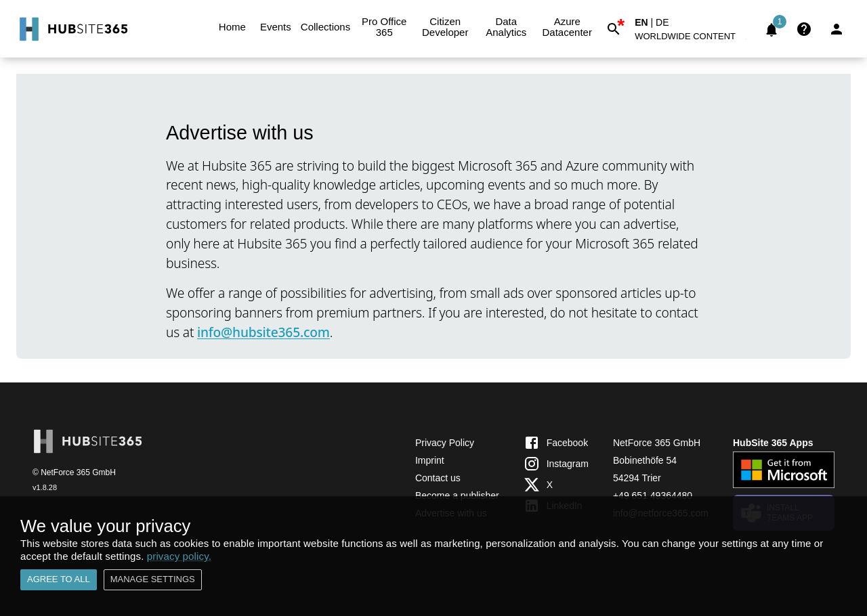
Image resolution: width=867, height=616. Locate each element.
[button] (693, 39)
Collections (325, 27)
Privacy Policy (445, 443)
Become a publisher (457, 496)
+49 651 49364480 (653, 496)
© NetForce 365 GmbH (74, 472)
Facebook (556, 443)
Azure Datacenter (567, 27)
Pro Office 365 (384, 27)
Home (232, 27)
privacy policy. (179, 556)
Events (276, 27)
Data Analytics (506, 27)
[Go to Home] (72, 29)
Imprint (430, 460)
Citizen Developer (445, 27)
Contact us (438, 478)
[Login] (837, 29)
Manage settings (153, 580)
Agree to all (59, 580)
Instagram (556, 464)
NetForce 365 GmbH (657, 443)
